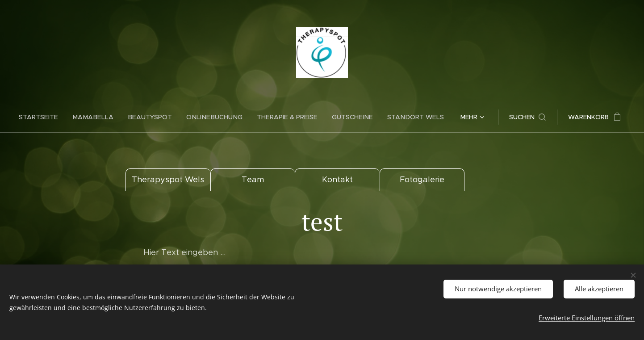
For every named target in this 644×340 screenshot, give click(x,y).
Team (253, 180)
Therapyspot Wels (168, 180)
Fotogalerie (422, 180)
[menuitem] (47, 117)
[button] (522, 117)
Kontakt (337, 180)
